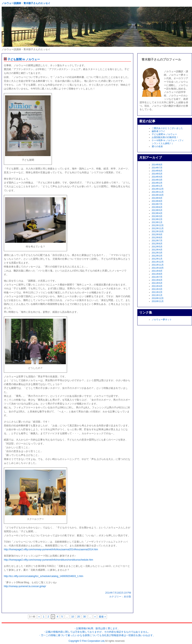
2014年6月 (157, 171)
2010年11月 (158, 301)
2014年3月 (157, 180)
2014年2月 (157, 183)
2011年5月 (157, 283)
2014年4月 (157, 177)
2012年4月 (157, 250)
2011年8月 (157, 274)
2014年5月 (157, 174)
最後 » (102, 617)
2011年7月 (157, 277)
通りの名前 (157, 146)
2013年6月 (157, 207)
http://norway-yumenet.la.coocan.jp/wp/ (25, 586)
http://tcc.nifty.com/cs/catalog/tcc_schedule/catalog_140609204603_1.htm (44, 576)
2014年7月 (157, 168)
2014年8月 (157, 165)
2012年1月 (157, 259)
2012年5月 (157, 247)
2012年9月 (157, 234)
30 (84, 617)
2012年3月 (157, 253)
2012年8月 (157, 237)
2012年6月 (157, 244)
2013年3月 (157, 216)
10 (73, 617)
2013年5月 (157, 210)
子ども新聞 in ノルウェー (22, 59)
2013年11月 (158, 192)
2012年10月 (158, 231)
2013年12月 (158, 189)
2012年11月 (158, 228)
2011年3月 (157, 289)
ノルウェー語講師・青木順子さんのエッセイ (26, 3)
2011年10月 (158, 268)
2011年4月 (157, 286)
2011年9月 (157, 271)
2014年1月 (157, 186)
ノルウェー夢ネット (162, 319)
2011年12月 (158, 262)
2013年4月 (157, 213)
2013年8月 (157, 201)
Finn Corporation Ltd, (93, 641)
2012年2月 (157, 256)
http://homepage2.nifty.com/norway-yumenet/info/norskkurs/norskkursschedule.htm (49, 560)
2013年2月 (157, 219)
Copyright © (75, 641)
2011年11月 (158, 265)
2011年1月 (157, 295)
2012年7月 (157, 241)
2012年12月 (158, 225)
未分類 (127, 597)
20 (78, 617)
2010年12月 (158, 298)
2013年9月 (157, 198)
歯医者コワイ (158, 131)
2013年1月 (157, 222)
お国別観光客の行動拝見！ (165, 137)
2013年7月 (157, 204)
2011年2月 (157, 292)
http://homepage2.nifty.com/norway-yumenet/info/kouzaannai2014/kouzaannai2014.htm (51, 549)
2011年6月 (157, 280)
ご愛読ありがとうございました (167, 128)
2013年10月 (158, 195)
